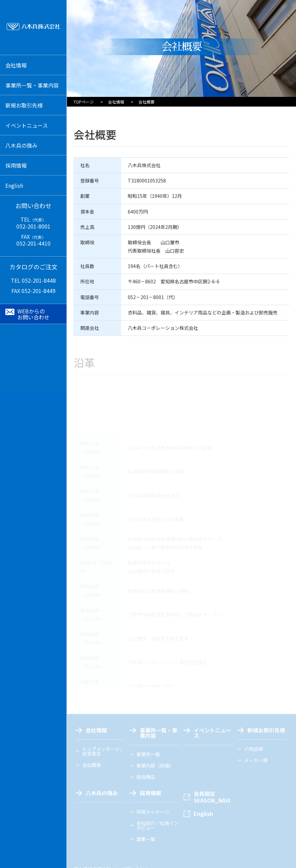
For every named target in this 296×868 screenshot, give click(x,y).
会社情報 (116, 102)
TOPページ (84, 102)
